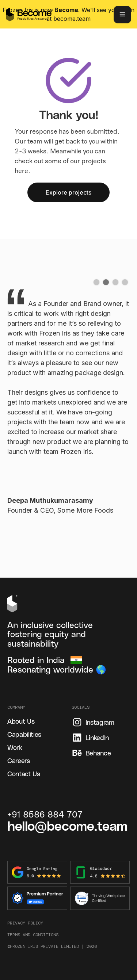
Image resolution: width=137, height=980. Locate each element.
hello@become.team (67, 825)
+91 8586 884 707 (45, 814)
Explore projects (68, 192)
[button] (96, 282)
